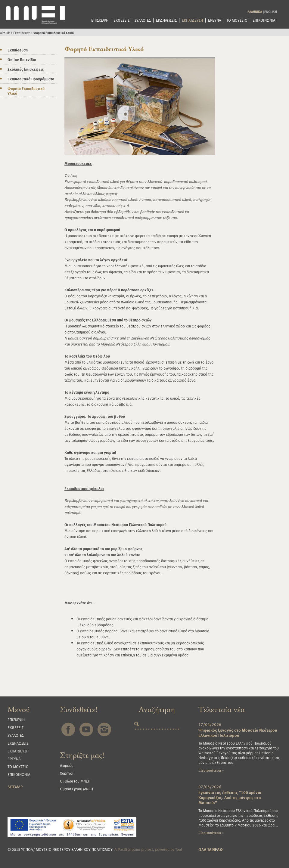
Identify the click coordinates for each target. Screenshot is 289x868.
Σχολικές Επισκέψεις (26, 69)
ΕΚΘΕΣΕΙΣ (121, 20)
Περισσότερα (211, 770)
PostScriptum (129, 849)
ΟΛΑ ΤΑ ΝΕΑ (211, 849)
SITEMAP (15, 787)
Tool (179, 849)
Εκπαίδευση (22, 33)
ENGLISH (271, 12)
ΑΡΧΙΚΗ (5, 33)
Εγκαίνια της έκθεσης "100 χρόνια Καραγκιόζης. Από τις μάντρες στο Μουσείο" (230, 797)
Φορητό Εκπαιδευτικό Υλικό (54, 33)
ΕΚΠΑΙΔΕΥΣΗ (192, 20)
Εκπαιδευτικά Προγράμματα (31, 79)
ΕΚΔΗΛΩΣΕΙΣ (166, 20)
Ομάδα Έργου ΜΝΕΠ (76, 789)
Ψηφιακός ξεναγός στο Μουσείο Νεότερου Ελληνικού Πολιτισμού (238, 733)
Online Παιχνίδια (22, 60)
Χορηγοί (67, 773)
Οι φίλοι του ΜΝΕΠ (75, 781)
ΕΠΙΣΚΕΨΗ (100, 20)
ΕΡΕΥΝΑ (215, 20)
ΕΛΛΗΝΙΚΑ (255, 12)
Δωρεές (67, 765)
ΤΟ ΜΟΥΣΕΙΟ (237, 20)
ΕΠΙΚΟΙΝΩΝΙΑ (264, 20)
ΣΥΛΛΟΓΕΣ (143, 20)
